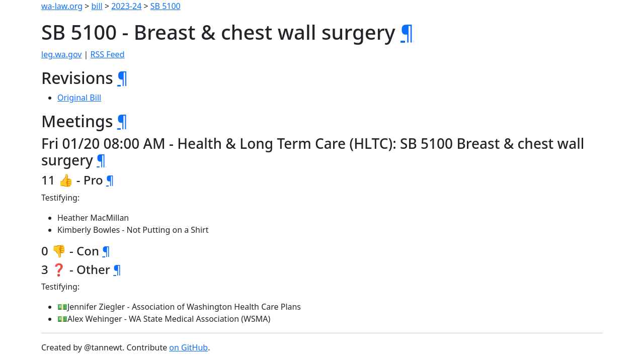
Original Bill (79, 98)
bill (97, 6)
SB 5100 (166, 6)
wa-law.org (62, 6)
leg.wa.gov (61, 54)
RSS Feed (108, 54)
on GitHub (188, 347)
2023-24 (126, 6)
